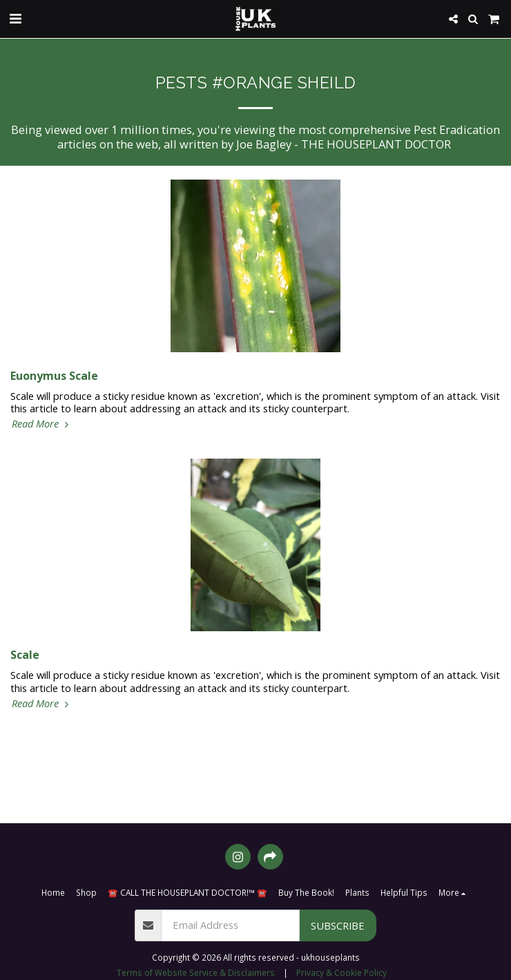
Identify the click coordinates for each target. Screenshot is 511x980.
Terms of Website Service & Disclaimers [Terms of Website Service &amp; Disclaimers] (196, 972)
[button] (15, 18)
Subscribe (338, 925)
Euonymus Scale (54, 376)
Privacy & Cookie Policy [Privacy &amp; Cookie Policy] (341, 972)
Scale (25, 655)
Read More (42, 423)
